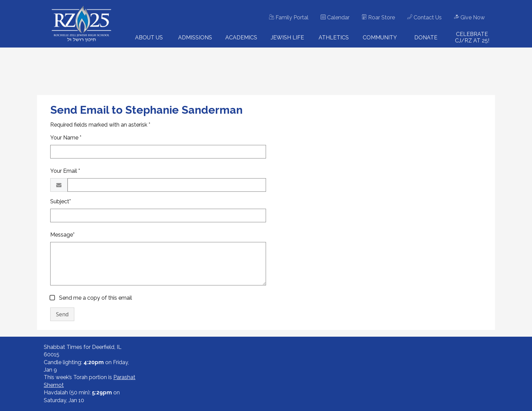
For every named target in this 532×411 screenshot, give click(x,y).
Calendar (335, 17)
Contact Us (424, 17)
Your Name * (66, 138)
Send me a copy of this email (95, 298)
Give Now (469, 17)
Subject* (61, 201)
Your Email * (65, 171)
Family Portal (289, 17)
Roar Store (378, 17)
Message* (62, 235)
